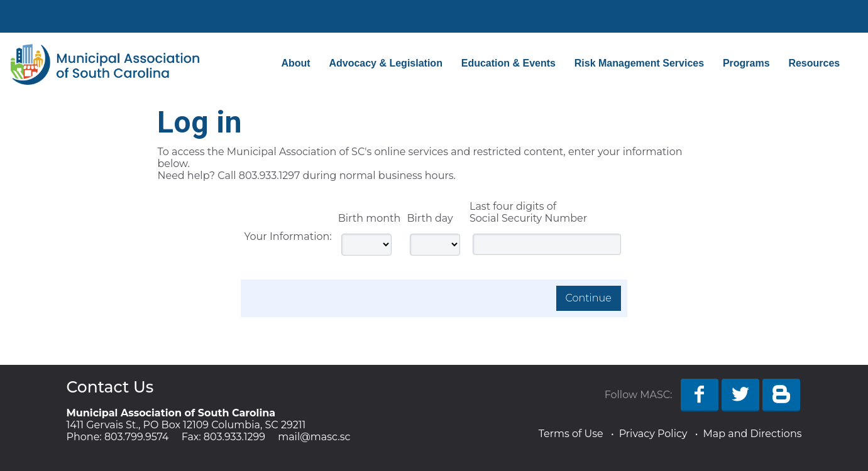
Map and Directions (752, 434)
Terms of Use (571, 434)
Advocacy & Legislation (386, 63)
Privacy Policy (653, 434)
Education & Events (508, 63)
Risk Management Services (639, 63)
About (295, 63)
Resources (814, 63)
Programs (746, 63)
